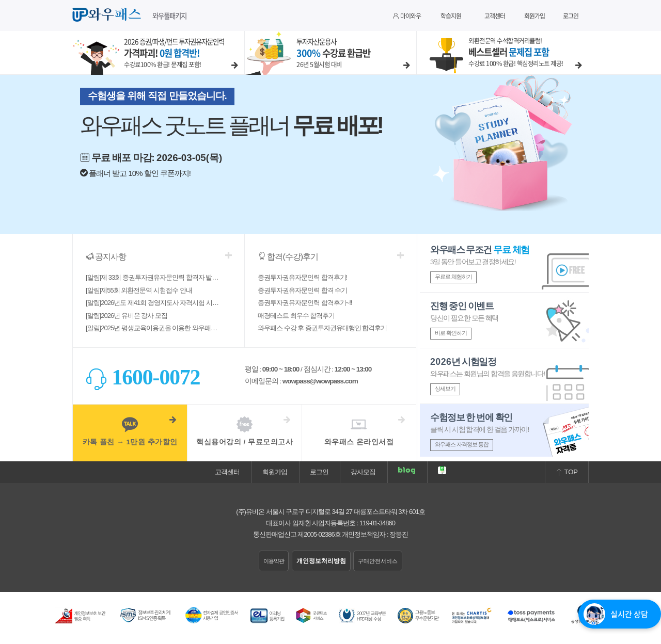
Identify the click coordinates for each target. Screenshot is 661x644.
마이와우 (407, 16)
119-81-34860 (377, 523)
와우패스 (108, 15)
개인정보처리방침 (321, 561)
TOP (567, 472)
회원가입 (534, 16)
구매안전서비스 (378, 561)
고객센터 (495, 16)
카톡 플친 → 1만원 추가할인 (130, 431)
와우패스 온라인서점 (359, 431)
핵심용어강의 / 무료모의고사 (244, 431)
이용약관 (274, 561)
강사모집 (363, 472)
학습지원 (451, 16)
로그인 (571, 16)
